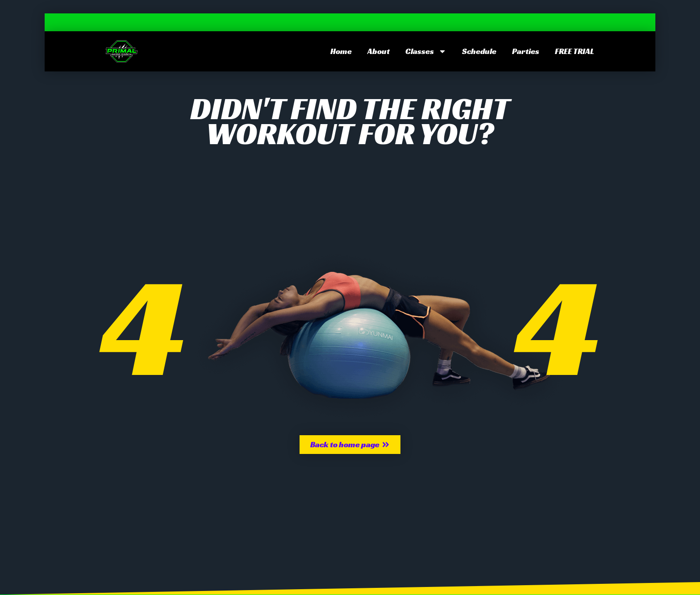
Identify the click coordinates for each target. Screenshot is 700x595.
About (379, 51)
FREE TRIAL (575, 51)
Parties (526, 51)
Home (341, 51)
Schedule (479, 51)
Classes (426, 51)
